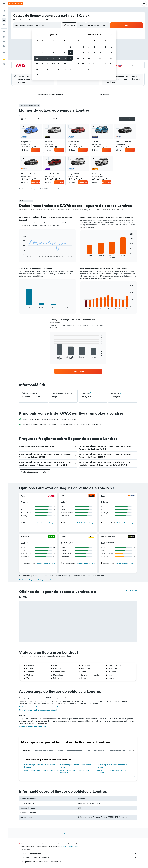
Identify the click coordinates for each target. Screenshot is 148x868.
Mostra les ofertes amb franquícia (32, 727)
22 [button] (65, 64)
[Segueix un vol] (4, 37)
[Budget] (132, 496)
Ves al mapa (132, 591)
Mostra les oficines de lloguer (46, 523)
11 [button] (42, 58)
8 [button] (65, 53)
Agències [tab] (60, 751)
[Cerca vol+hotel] (4, 25)
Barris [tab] (88, 751)
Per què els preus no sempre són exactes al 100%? (79, 862)
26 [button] (48, 69)
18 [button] (42, 64)
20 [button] (54, 64)
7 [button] (59, 53)
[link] (78, 371)
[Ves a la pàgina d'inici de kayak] (16, 4)
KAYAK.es (22, 833)
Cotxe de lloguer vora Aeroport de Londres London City (76, 771)
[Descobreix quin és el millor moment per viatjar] (4, 41)
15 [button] (65, 58)
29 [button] (65, 69)
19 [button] (48, 64)
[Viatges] (4, 53)
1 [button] (65, 47)
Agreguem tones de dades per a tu (79, 857)
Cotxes (30, 833)
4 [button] (42, 53)
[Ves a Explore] (4, 32)
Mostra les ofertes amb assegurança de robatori (38, 710)
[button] (4, 4)
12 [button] (48, 58)
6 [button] (54, 53)
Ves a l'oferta (36, 150)
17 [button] (37, 64)
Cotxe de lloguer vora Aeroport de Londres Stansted (112, 766)
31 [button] (37, 75)
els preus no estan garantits (69, 846)
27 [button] (54, 69)
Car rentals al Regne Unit (43, 833)
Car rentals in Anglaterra (61, 833)
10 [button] (37, 58)
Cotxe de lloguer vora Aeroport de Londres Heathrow (40, 766)
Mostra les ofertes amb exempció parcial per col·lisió (40, 707)
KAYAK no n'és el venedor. (79, 853)
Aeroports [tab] (27, 751)
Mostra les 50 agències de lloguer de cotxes (36, 580)
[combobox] (20, 20)
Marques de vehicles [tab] (117, 751)
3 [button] (37, 53)
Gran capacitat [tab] (99, 751)
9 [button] (70, 53)
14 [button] (59, 58)
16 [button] (70, 58)
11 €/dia (81, 15)
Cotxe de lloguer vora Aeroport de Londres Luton (42, 770)
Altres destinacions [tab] (75, 751)
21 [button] (59, 64)
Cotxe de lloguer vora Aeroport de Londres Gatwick (76, 766)
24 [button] (37, 69)
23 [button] (70, 64)
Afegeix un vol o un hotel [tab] (43, 751)
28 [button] (59, 69)
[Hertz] (92, 537)
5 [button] (48, 53)
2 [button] (70, 47)
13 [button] (54, 58)
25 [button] (42, 69)
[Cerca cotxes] (4, 20)
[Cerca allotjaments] (4, 15)
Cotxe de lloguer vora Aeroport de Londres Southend (112, 771)
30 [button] (70, 69)
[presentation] (89, 16)
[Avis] (52, 496)
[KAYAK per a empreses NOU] (4, 46)
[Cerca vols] (4, 11)
